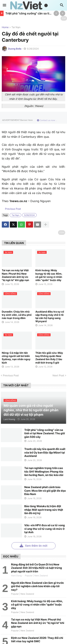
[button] (4, 5)
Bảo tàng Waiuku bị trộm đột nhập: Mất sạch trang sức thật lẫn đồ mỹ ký (44, 510)
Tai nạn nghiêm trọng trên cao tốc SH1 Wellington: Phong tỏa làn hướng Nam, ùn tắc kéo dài (44, 472)
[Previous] (56, 13)
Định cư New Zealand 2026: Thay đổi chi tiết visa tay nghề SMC (37, 640)
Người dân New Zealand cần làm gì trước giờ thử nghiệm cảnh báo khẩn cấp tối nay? (38, 586)
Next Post (58, 375)
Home (5, 27)
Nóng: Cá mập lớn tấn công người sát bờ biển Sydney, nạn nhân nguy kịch (16, 358)
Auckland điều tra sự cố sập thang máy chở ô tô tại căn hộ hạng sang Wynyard (50, 316)
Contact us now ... (47, 120)
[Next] (63, 13)
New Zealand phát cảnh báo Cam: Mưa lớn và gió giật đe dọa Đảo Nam (45, 491)
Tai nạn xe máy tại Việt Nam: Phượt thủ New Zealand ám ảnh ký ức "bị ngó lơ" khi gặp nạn (15, 275)
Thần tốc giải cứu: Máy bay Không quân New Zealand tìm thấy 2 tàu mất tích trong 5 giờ (49, 358)
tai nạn (16, 27)
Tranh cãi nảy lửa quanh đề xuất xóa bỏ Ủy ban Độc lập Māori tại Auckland (45, 452)
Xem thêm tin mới (33, 545)
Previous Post (13, 209)
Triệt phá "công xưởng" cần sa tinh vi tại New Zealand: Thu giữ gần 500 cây (29, 13)
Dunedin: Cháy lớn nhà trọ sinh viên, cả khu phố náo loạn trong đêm (17, 315)
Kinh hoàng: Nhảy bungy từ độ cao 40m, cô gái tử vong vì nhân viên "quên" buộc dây (49, 275)
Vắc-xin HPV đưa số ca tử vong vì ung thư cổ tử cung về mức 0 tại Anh (45, 529)
